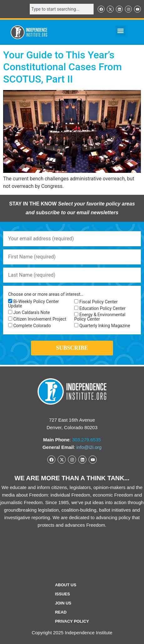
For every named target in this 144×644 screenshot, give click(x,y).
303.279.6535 (86, 440)
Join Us (63, 603)
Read (61, 612)
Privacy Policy (72, 621)
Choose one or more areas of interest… (46, 294)
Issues (63, 594)
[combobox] (62, 9)
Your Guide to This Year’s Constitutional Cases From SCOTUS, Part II (62, 67)
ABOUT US (66, 585)
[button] (121, 31)
